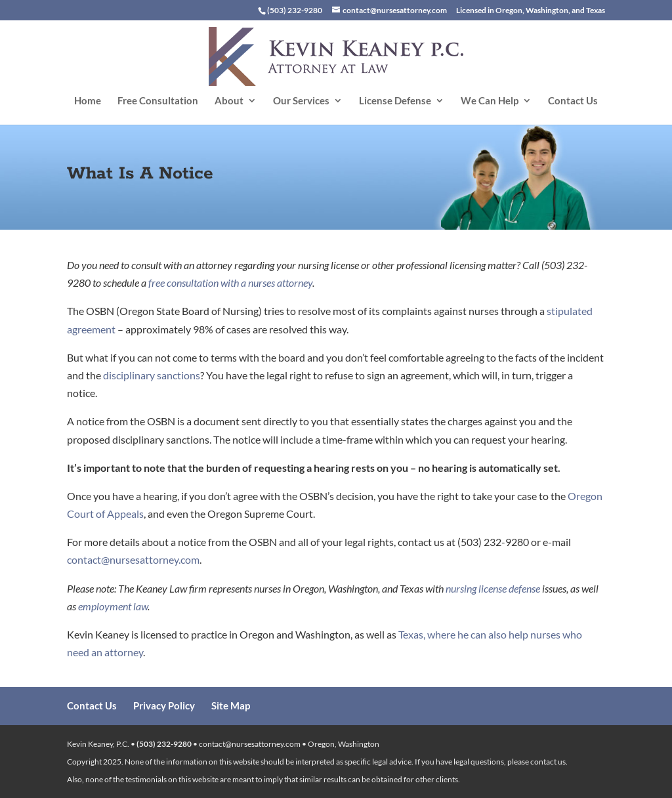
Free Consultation (158, 101)
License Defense (395, 101)
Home (88, 101)
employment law (113, 606)
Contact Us (573, 101)
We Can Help (490, 101)
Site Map (231, 705)
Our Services (301, 101)
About (229, 101)
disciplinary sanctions (152, 375)
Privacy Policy (164, 705)
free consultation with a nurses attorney (230, 283)
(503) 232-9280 (164, 744)
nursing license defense (493, 588)
